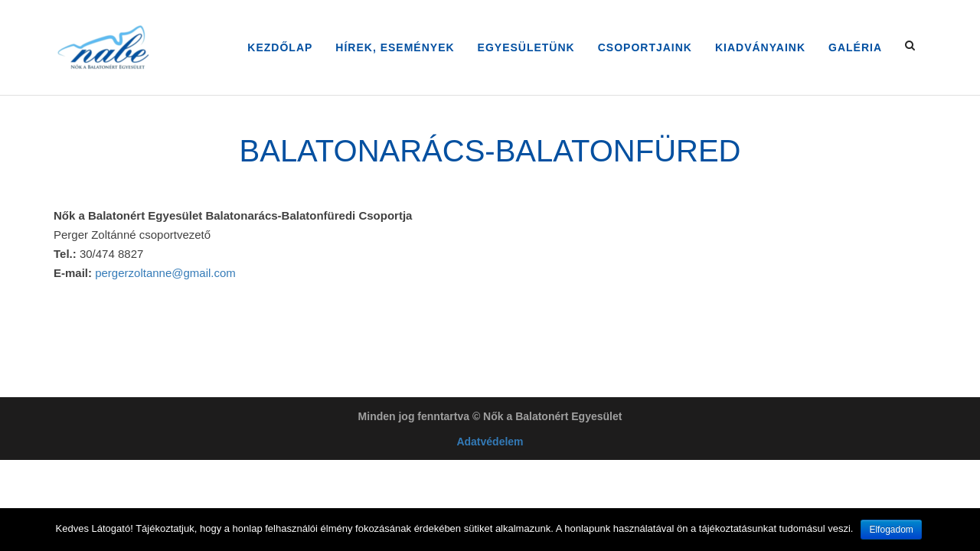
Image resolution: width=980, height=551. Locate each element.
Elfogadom (891, 530)
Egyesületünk (526, 47)
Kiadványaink (760, 47)
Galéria (855, 47)
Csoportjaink (645, 47)
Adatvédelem (490, 442)
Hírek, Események (395, 47)
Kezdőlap (280, 47)
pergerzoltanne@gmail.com (165, 273)
